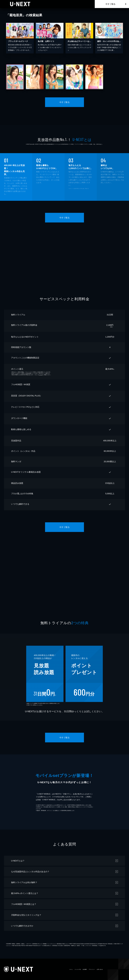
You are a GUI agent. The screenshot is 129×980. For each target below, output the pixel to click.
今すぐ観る (110, 4)
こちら (41, 375)
